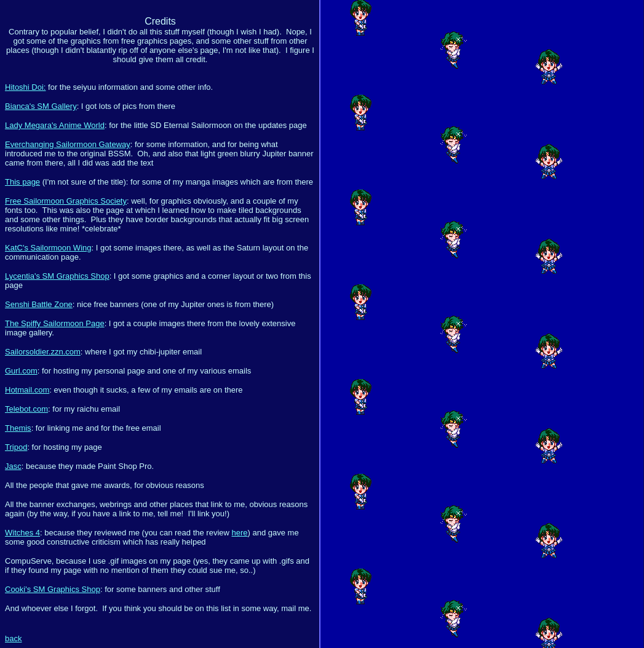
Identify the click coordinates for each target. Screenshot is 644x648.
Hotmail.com (27, 390)
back (13, 638)
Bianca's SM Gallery (41, 106)
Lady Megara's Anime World (55, 125)
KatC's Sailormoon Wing (48, 248)
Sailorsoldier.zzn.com (43, 352)
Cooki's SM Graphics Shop (53, 589)
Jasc (13, 466)
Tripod (16, 447)
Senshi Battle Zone (39, 304)
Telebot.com (26, 409)
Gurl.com (21, 371)
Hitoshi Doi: (25, 87)
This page (22, 182)
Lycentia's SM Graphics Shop (57, 276)
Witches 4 (22, 533)
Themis (18, 428)
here (240, 533)
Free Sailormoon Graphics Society (66, 201)
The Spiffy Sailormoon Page (55, 323)
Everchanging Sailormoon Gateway (68, 144)
